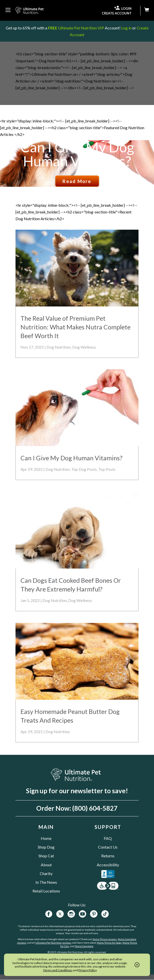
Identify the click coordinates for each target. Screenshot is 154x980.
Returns (108, 856)
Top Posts (107, 469)
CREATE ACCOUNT (117, 13)
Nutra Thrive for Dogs (109, 943)
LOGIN (123, 8)
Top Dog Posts (84, 469)
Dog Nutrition (59, 347)
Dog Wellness (84, 347)
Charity (46, 873)
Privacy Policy (87, 970)
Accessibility (108, 865)
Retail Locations (46, 891)
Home (46, 838)
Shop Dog (46, 847)
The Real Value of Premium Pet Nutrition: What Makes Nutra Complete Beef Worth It (75, 327)
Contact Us (108, 847)
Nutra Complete (84, 946)
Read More (77, 181)
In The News (46, 882)
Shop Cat (46, 856)
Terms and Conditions (58, 970)
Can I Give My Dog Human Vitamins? (77, 154)
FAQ (108, 838)
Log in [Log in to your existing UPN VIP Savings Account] (126, 28)
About (46, 865)
